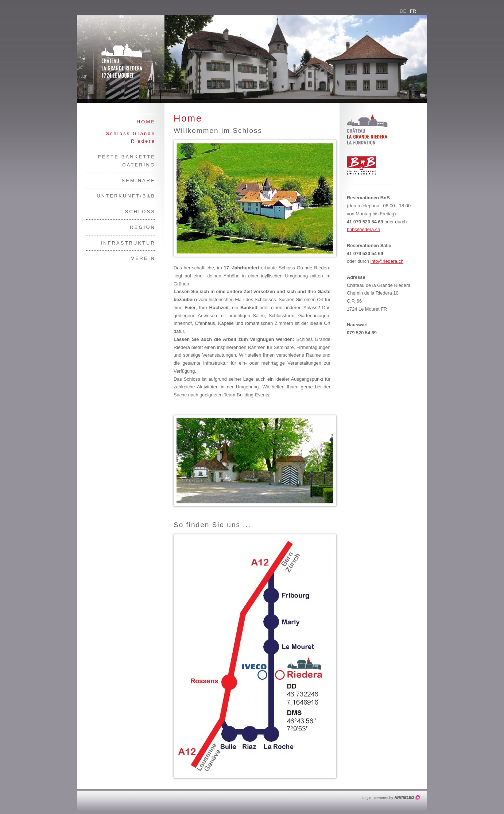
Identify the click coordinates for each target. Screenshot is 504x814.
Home (146, 122)
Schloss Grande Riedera (131, 137)
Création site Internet (398, 798)
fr (413, 11)
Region (143, 227)
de (403, 11)
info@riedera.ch (387, 261)
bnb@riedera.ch (363, 229)
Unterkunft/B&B (126, 196)
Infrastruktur (128, 243)
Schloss (140, 212)
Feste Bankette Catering (127, 161)
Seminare (139, 181)
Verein (143, 258)
